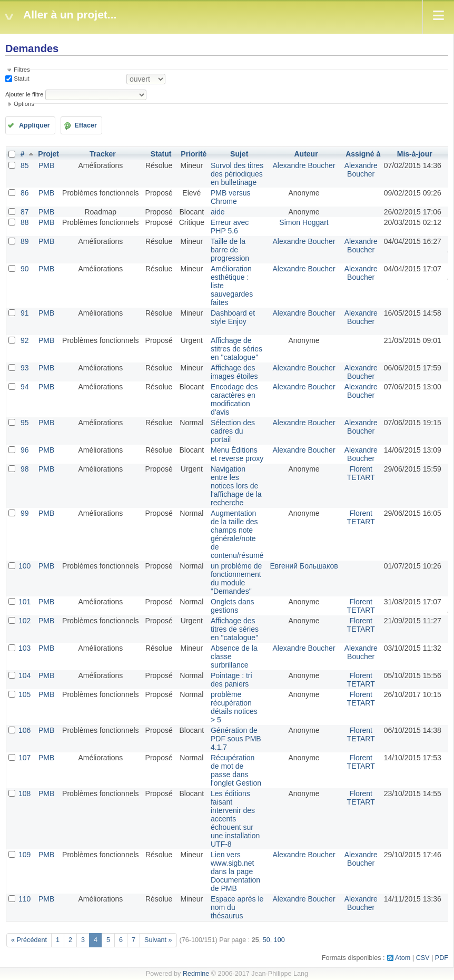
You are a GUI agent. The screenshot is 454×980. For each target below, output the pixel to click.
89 (25, 241)
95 (25, 423)
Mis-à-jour (415, 154)
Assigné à (363, 154)
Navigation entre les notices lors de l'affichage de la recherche (236, 486)
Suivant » (158, 940)
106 (24, 730)
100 (24, 566)
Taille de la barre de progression (230, 250)
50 (267, 940)
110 (24, 899)
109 (24, 855)
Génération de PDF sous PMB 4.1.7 (236, 739)
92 (25, 340)
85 (25, 165)
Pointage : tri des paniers (231, 680)
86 (25, 193)
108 (24, 793)
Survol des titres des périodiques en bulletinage (237, 174)
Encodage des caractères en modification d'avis (234, 399)
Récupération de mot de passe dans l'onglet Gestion (236, 770)
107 (24, 758)
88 (25, 222)
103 (24, 648)
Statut (21, 79)
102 (24, 621)
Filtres (22, 70)
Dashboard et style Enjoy (233, 317)
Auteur (306, 154)
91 (25, 313)
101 (24, 602)
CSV (423, 958)
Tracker (103, 154)
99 (25, 513)
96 (25, 450)
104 (24, 675)
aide (218, 212)
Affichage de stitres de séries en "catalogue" (236, 349)
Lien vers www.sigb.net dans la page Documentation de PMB (235, 871)
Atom (403, 958)
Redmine (196, 974)
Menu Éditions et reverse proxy (237, 454)
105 (24, 694)
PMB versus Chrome (230, 197)
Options (24, 104)
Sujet (239, 154)
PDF (442, 958)
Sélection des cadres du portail (233, 431)
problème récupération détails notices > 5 (234, 707)
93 (25, 368)
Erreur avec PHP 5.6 (230, 227)
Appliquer (34, 125)
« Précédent (29, 940)
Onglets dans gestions (233, 606)
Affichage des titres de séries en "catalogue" (235, 629)
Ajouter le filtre (24, 94)
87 (25, 212)
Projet (48, 154)
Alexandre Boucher (304, 165)
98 (25, 469)
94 (25, 387)
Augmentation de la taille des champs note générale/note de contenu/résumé (237, 534)
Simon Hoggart (304, 222)
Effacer (86, 125)
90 (25, 269)
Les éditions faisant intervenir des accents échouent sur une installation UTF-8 (235, 819)
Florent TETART (361, 473)
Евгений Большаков (304, 566)
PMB (46, 165)
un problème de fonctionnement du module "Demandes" (236, 579)
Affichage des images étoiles (234, 372)
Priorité (194, 154)
